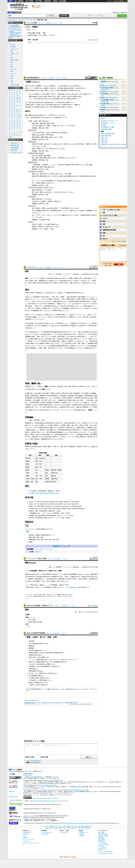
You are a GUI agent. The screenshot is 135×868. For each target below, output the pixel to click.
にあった (46, 644)
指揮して (87, 94)
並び (37, 174)
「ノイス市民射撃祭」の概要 (73, 587)
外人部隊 (42, 657)
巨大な (44, 94)
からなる (54, 137)
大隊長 (27, 473)
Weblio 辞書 (118, 1)
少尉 (47, 204)
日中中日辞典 (39, 1)
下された (55, 96)
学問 (12, 62)
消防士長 (54, 482)
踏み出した (57, 666)
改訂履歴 (75, 792)
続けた (41, 671)
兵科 (40, 133)
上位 (67, 94)
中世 (29, 308)
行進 (37, 685)
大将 (43, 128)
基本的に (64, 96)
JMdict (35, 823)
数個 (33, 176)
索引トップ (42, 23)
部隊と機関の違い (106, 136)
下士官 (62, 208)
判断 (73, 99)
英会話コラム (15, 143)
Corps (46, 121)
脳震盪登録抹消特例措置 (109, 230)
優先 (80, 96)
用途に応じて (42, 227)
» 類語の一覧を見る (93, 40)
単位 (53, 123)
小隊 (37, 190)
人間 (74, 86)
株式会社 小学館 (28, 775)
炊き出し (30, 283)
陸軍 (38, 117)
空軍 (42, 537)
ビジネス (13, 44)
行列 (86, 577)
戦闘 (45, 308)
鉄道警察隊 (71, 703)
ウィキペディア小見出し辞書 (36, 559)
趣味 (12, 71)
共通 (30, 622)
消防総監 (54, 470)
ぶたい (32, 617)
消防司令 (54, 476)
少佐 (47, 185)
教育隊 (88, 215)
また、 (34, 181)
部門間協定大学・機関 (108, 127)
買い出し (52, 35)
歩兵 (33, 201)
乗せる (40, 655)
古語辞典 (55, 1)
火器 (30, 332)
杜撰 (104, 233)
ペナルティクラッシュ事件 (110, 215)
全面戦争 (37, 107)
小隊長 (27, 479)
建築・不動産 (14, 60)
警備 (42, 281)
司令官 (29, 458)
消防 (36, 281)
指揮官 (53, 86)
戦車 (44, 201)
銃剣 (45, 334)
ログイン (110, 1)
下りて (72, 660)
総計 (43, 574)
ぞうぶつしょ (61, 703)
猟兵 (38, 577)
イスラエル (49, 549)
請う (43, 99)
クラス (40, 181)
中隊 (37, 167)
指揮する (67, 86)
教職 (46, 666)
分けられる (64, 192)
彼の (38, 644)
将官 (40, 128)
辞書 (10, 1)
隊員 (65, 88)
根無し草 (31, 657)
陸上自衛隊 (39, 126)
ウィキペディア (32, 267)
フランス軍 (53, 434)
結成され (63, 662)
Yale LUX (38, 552)
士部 (103, 85)
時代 (50, 115)
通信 (41, 192)
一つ (33, 88)
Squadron (40, 172)
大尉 (43, 194)
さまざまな (35, 133)
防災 (37, 86)
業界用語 (13, 47)
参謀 (70, 181)
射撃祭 (74, 574)
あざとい (105, 239)
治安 (33, 86)
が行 (75, 90)
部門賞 (103, 118)
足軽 (46, 326)
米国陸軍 (56, 653)
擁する (46, 123)
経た (34, 574)
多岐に (42, 115)
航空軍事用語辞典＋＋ (39, 777)
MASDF (31, 777)
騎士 (47, 315)
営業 (93, 281)
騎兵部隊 (92, 579)
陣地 (34, 671)
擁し (44, 133)
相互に (41, 96)
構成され (55, 574)
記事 (41, 571)
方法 (33, 115)
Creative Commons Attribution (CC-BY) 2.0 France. (45, 798)
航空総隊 (71, 396)
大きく (61, 115)
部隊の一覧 (104, 140)
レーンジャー (33, 660)
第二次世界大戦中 (47, 653)
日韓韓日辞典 (47, 1)
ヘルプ (125, 1)
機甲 (44, 33)
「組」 (48, 215)
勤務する (41, 676)
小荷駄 (72, 326)
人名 (12, 80)
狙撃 (33, 227)
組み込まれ (47, 144)
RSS (74, 857)
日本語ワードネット (28, 816)
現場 (58, 99)
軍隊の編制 (32, 33)
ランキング (55, 23)
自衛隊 (38, 183)
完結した (49, 133)
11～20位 (110, 210)
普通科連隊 (36, 165)
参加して (82, 574)
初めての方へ (116, 12)
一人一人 (51, 660)
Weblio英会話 (15, 145)
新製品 (39, 662)
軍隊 (26, 86)
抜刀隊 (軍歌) (105, 104)
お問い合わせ (64, 832)
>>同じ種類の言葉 (74, 704)
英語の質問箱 (15, 148)
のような (53, 117)
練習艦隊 (42, 396)
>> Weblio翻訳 (123, 245)
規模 (38, 105)
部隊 (27, 531)
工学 (12, 58)
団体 (31, 20)
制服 (73, 577)
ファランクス (90, 297)
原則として (28, 88)
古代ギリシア (29, 297)
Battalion (34, 172)
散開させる (105, 110)
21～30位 (117, 210)
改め (35, 99)
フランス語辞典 (102, 843)
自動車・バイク (15, 53)
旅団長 (27, 467)
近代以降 (33, 117)
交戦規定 (31, 535)
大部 (47, 664)
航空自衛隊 (63, 396)
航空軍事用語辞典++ (34, 78)
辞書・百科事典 (15, 85)
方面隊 (35, 121)
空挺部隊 (31, 641)
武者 (40, 323)
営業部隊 (56, 662)
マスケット (48, 337)
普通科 (43, 183)
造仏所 (55, 703)
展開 (51, 430)
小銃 (83, 332)
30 (35, 201)
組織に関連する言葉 (30, 703)
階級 (46, 90)
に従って (77, 94)
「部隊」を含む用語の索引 (33, 761)
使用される (50, 227)
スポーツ (13, 74)
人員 (45, 102)
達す (70, 107)
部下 (81, 94)
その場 (57, 90)
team (31, 222)
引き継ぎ (71, 90)
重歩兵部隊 (82, 297)
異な (73, 126)
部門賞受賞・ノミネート (108, 123)
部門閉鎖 (104, 125)
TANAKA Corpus (13, 797)
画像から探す (45, 834)
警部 (46, 476)
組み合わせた (58, 105)
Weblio (25, 792)
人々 (42, 35)
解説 (60, 571)
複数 (30, 96)
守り (38, 671)
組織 (35, 20)
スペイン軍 (87, 334)
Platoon (34, 197)
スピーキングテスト (17, 152)
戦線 (37, 678)
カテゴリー (62, 267)
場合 (42, 90)
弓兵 (61, 317)
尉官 (40, 194)
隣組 (75, 703)
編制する (78, 105)
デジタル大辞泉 (32, 23)
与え (96, 577)
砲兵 (80, 579)
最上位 (70, 96)
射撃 (63, 341)
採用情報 (82, 836)
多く (36, 213)
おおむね (45, 117)
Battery (46, 188)
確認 (104, 221)
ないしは (40, 201)
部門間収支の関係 (106, 129)
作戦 (32, 105)
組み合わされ (75, 176)
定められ (78, 577)
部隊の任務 (104, 142)
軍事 (26, 423)
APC (48, 211)
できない (50, 99)
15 (42, 581)
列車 (35, 655)
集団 (45, 35)
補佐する (66, 181)
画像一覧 (65, 78)
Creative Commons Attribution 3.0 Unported (44, 801)
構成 (91, 211)
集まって (42, 190)
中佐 (47, 169)
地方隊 (27, 396)
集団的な (31, 35)
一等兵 (51, 229)
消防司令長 (54, 473)
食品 (12, 78)
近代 (26, 107)
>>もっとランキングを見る (119, 241)
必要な (38, 102)
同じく (69, 144)
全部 (36, 581)
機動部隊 (31, 646)
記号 (10, 137)
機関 (40, 86)
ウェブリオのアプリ (47, 832)
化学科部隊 (105, 94)
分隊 (37, 199)
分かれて (63, 581)
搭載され (73, 211)
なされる (37, 146)
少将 (47, 139)
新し (51, 662)
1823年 (66, 574)
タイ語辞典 (101, 846)
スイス (92, 308)
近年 (33, 211)
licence (117, 823)
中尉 (47, 194)
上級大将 (42, 458)
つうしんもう (49, 703)
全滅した (35, 669)
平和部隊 (31, 666)
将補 (43, 160)
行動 (35, 35)
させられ (46, 678)
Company (34, 188)
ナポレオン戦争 (40, 434)
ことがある (61, 149)
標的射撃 (61, 579)
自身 (63, 94)
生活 (12, 67)
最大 (51, 107)
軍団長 (27, 461)
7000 (43, 135)
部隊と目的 (104, 138)
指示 (39, 99)
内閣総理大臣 (62, 400)
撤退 (42, 678)
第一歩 (51, 666)
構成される (51, 167)
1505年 (80, 334)
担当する (64, 102)
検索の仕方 (26, 834)
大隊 (50, 137)
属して (41, 650)
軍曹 (48, 220)
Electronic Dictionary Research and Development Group (77, 823)
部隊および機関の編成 (108, 133)
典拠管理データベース (60, 546)
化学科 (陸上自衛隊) (107, 88)
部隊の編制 (28, 115)
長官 (71, 393)
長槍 (68, 297)
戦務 (103, 97)
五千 (34, 664)
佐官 (40, 169)
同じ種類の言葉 (20, 20)
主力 (34, 683)
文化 (12, 65)
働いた (62, 653)
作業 (33, 102)
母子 (104, 236)
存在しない (51, 183)
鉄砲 (53, 326)
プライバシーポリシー (29, 839)
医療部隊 (31, 648)
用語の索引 (48, 23)
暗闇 (42, 660)
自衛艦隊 (93, 393)
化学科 (103, 91)
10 (52, 208)
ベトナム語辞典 (102, 848)
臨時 (62, 90)
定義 (104, 224)
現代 (37, 574)
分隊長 (27, 482)
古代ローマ (35, 301)
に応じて (53, 90)
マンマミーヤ (106, 227)
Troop (51, 188)
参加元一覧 (124, 12)
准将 (47, 151)
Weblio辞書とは (27, 832)
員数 (88, 211)
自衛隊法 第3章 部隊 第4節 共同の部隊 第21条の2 (45, 493)
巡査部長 (48, 482)
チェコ (42, 549)
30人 (49, 581)
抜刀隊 (103, 107)
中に (40, 685)
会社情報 (82, 834)
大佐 (43, 169)
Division (34, 130)
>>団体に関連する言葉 (86, 704)
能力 (34, 90)
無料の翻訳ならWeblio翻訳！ (39, 7)
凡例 (60, 23)
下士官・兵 (42, 229)
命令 (78, 88)
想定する (43, 107)
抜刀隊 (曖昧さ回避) (107, 100)
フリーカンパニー (80, 315)
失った (39, 90)
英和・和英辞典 (29, 1)
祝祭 (83, 577)
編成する (54, 581)
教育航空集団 (34, 396)
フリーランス (42, 317)
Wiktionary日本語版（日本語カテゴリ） (40, 606)
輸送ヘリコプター (63, 211)
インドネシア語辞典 (103, 844)
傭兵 (71, 315)
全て (10, 42)
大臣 (59, 393)
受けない (84, 88)
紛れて (47, 660)
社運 (30, 662)
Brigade (34, 142)
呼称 (54, 126)
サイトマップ (27, 841)
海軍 (38, 537)
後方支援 (61, 386)
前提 (82, 211)
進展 (44, 211)
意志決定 (59, 181)
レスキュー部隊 (37, 673)
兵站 (41, 102)
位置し (40, 224)
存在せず (53, 88)
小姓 (47, 579)
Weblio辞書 (112, 782)
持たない (55, 149)
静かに (64, 660)
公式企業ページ (83, 832)
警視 (46, 473)
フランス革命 (64, 343)
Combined (36, 153)
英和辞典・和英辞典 (103, 836)
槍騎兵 (35, 317)
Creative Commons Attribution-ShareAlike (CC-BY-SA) (49, 790)
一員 (47, 657)
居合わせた (64, 99)
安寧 (104, 212)
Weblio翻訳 (101, 837)
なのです (52, 664)
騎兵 (82, 301)
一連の (30, 102)
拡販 (43, 662)
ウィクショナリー (30, 529)
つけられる (76, 181)
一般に (27, 117)
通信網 (44, 703)
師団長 (27, 464)
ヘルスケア (14, 69)
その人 (59, 86)
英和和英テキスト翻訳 (34, 741)
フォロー (105, 218)
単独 (33, 144)
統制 (32, 90)
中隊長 (27, 476)
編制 (57, 117)
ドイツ (37, 549)
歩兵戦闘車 (54, 211)
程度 (52, 135)
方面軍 (30, 121)
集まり (79, 86)
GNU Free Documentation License (53, 780)
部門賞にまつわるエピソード (110, 121)
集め (49, 102)
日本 (33, 126)
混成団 (30, 153)
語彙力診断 (14, 150)
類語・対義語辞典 (19, 1)
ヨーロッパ (48, 311)
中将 (47, 128)
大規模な (28, 105)
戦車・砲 (34, 192)
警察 (32, 281)
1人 (48, 86)
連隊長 (27, 470)
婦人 (33, 653)
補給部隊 (104, 82)
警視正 (47, 470)
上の (36, 33)
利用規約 (25, 837)
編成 (70, 174)
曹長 (44, 220)
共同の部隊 (36, 400)
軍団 (40, 121)
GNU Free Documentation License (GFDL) (46, 785)
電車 (12, 51)
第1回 (71, 574)
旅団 (41, 123)
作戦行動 (54, 133)
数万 (59, 107)
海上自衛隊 (85, 393)
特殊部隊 (34, 676)
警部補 (47, 479)
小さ (42, 149)
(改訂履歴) (44, 782)
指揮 (33, 128)
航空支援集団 (79, 396)
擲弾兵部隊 (94, 574)
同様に (42, 158)
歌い (52, 673)
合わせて (43, 105)
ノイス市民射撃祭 (32, 571)
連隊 (46, 137)
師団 (37, 123)
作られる (69, 215)
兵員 (39, 664)
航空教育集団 (88, 396)
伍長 (47, 229)
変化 (92, 577)
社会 (27, 20)
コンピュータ (14, 49)
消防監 (60, 470)
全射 (29, 579)
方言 (12, 83)
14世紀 (86, 308)
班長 (32, 482)
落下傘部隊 (35, 650)
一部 (51, 94)
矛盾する (46, 96)
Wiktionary (95, 606)
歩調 (43, 685)
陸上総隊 (46, 393)
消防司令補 (54, 479)
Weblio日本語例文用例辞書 (36, 633)
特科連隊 (45, 165)
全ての (71, 86)
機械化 (39, 211)
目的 (34, 622)
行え (59, 133)
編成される (69, 165)
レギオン (42, 301)
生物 (12, 76)
